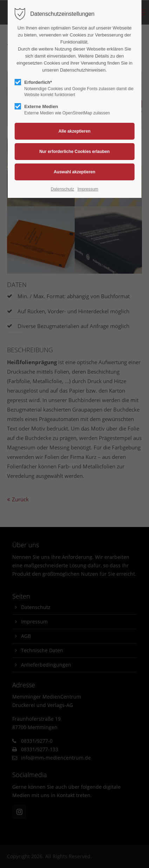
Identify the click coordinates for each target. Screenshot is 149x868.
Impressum (88, 189)
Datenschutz (63, 189)
